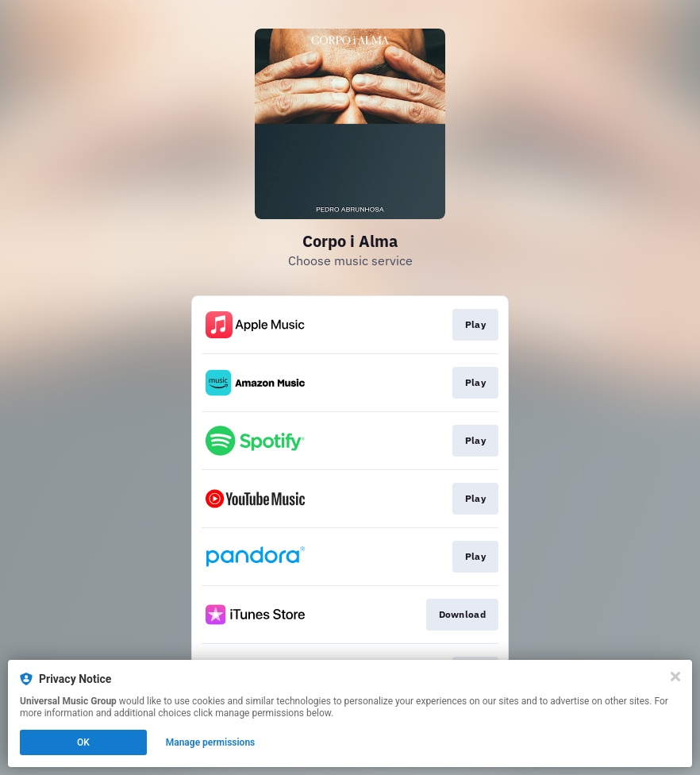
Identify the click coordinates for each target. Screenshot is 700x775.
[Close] (675, 677)
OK (83, 742)
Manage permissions (211, 742)
